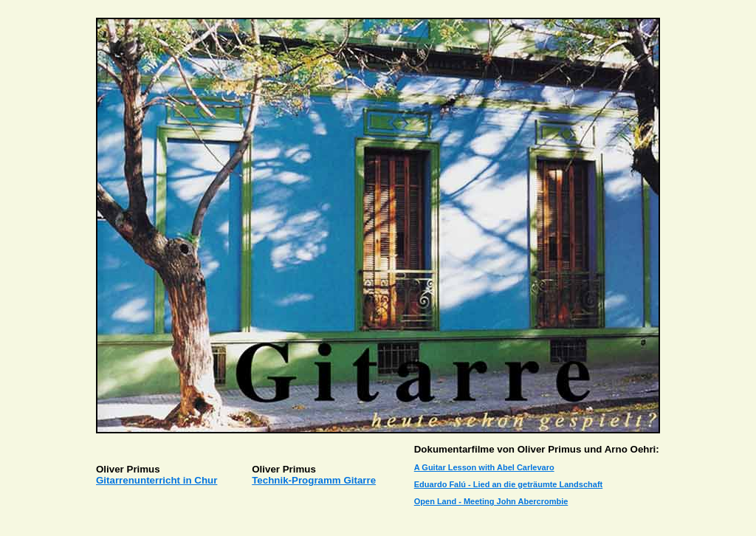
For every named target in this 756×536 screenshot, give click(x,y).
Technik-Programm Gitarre (314, 480)
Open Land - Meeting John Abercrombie (491, 501)
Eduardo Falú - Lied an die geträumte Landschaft (508, 484)
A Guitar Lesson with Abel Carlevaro (484, 467)
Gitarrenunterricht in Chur (157, 480)
